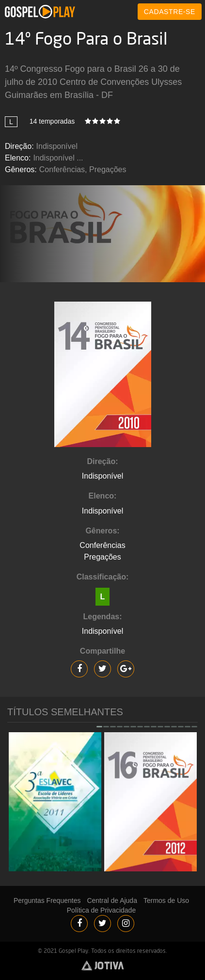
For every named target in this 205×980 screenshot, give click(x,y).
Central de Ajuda (112, 900)
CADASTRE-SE (170, 12)
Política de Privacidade (101, 910)
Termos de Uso (166, 900)
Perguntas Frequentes (47, 900)
